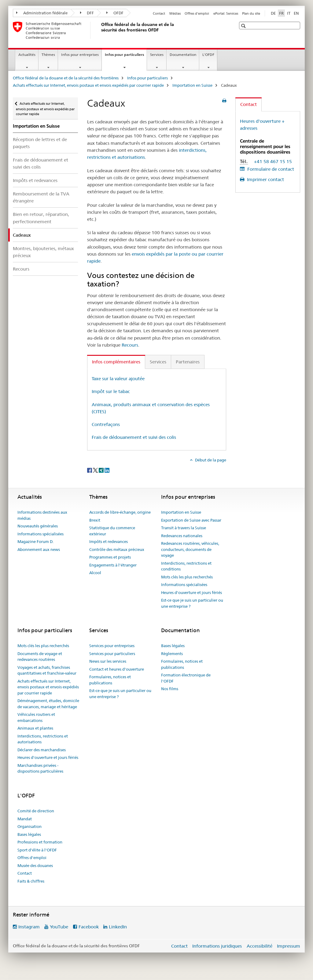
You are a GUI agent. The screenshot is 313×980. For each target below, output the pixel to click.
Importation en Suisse (192, 85)
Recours (21, 269)
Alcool (95, 573)
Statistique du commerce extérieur (112, 531)
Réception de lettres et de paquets (40, 143)
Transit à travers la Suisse (184, 528)
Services (157, 55)
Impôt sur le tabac (111, 391)
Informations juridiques (217, 946)
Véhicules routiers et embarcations (36, 717)
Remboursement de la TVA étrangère (41, 197)
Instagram (29, 927)
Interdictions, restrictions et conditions (186, 566)
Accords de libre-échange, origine (120, 512)
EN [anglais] (296, 13)
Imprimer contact (265, 179)
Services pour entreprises (112, 646)
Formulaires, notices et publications (110, 680)
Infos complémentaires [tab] (116, 362)
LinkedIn (118, 927)
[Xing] (102, 470)
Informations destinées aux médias (42, 515)
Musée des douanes (35, 865)
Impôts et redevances (35, 180)
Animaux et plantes (35, 728)
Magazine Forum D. (35, 541)
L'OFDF (208, 55)
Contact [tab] (249, 104)
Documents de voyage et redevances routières (40, 657)
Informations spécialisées (41, 534)
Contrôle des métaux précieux (117, 549)
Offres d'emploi (197, 13)
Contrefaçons (106, 424)
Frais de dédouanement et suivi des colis (41, 163)
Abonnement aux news (39, 549)
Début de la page (210, 460)
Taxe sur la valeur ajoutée (118, 379)
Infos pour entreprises (80, 55)
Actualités (27, 55)
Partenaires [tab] (188, 362)
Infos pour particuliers (126, 56)
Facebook (89, 927)
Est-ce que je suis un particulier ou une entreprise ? (192, 603)
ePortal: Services (226, 13)
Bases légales (173, 646)
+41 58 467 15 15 (273, 161)
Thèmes (48, 55)
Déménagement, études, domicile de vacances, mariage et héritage (48, 704)
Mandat (25, 819)
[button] (244, 26)
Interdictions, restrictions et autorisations (43, 739)
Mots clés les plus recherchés (187, 577)
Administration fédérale (42, 13)
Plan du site (251, 13)
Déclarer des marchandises (42, 750)
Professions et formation (40, 842)
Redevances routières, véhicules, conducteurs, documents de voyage (190, 549)
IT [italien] (289, 13)
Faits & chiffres (31, 881)
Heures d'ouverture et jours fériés (191, 592)
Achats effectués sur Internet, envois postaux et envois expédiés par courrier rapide (88, 85)
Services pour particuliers (112, 654)
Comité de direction (36, 811)
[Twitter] (96, 470)
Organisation (29, 826)
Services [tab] (158, 362)
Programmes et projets (110, 557)
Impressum (289, 946)
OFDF (115, 13)
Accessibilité (260, 946)
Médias (175, 13)
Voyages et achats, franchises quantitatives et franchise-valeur (47, 670)
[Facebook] (90, 470)
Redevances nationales (182, 536)
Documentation (183, 55)
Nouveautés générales (38, 526)
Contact (159, 13)
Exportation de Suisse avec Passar (191, 520)
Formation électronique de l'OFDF (186, 678)
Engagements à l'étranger (113, 565)
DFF (87, 13)
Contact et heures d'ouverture (117, 669)
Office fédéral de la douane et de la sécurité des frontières (66, 78)
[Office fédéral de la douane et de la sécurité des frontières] (100, 30)
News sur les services (108, 661)
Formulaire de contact (270, 169)
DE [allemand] (273, 13)
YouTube (59, 927)
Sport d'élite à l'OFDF (37, 850)
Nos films (170, 689)
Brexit (95, 520)
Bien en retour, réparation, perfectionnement (41, 218)
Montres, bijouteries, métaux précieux (43, 252)
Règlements (172, 654)
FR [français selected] (281, 13)
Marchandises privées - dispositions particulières (40, 768)
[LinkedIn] (107, 470)
